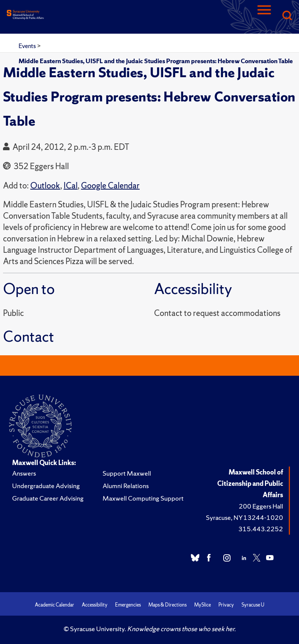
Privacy (226, 605)
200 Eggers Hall (261, 506)
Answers (24, 473)
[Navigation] (264, 16)
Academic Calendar (55, 605)
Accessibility (95, 605)
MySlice (202, 605)
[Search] (287, 16)
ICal (71, 186)
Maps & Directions (167, 605)
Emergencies (128, 605)
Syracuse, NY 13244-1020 (244, 517)
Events (28, 46)
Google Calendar (110, 186)
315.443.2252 (261, 529)
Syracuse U (253, 605)
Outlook (45, 186)
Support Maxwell (127, 473)
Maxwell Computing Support (143, 498)
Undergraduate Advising (46, 486)
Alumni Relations (126, 486)
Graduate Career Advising (48, 498)
